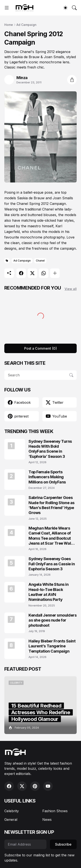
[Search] (74, 8)
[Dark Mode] (65, 8)
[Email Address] (25, 844)
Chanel (40, 261)
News (47, 820)
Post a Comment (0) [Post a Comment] (40, 348)
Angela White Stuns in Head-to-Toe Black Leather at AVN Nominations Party (49, 592)
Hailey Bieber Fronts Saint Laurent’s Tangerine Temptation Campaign (52, 646)
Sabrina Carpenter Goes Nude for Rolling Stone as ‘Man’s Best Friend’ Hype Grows (52, 505)
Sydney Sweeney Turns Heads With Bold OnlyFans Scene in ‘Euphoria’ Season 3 (50, 449)
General (11, 820)
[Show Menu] (7, 8)
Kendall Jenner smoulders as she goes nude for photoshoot (52, 620)
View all (71, 289)
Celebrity (12, 811)
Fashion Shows (55, 811)
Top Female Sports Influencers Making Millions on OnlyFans (47, 477)
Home (9, 25)
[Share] (72, 80)
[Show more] (55, 273)
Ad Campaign (26, 25)
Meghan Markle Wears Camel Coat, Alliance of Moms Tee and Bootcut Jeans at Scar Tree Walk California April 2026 (51, 536)
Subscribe (63, 844)
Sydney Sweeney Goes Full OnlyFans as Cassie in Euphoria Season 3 (52, 564)
